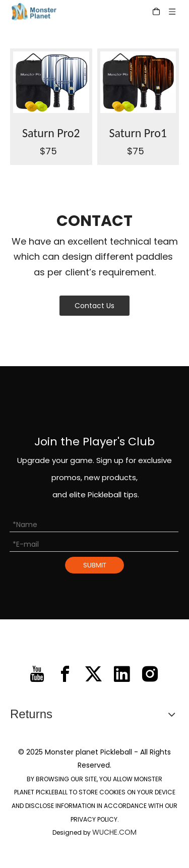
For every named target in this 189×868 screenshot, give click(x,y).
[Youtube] (37, 674)
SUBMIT (95, 565)
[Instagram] (150, 674)
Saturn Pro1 (138, 133)
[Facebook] (65, 674)
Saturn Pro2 (51, 133)
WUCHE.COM (114, 832)
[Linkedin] (122, 674)
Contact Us (94, 306)
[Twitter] (93, 674)
